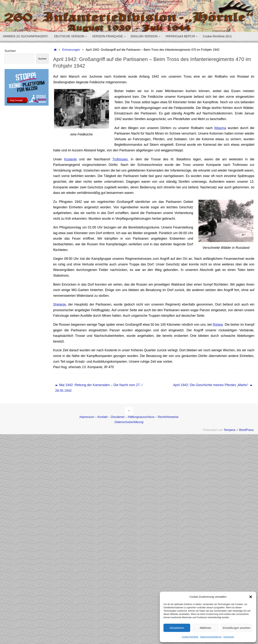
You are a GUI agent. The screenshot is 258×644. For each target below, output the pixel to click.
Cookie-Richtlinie (190, 637)
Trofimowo (120, 159)
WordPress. (247, 430)
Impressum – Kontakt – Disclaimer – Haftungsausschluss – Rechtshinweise (129, 417)
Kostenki (70, 159)
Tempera (230, 430)
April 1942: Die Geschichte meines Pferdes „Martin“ (213, 385)
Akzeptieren (177, 628)
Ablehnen (205, 628)
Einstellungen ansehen (237, 628)
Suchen (10, 51)
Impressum (229, 637)
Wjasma (220, 128)
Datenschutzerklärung (211, 637)
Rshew (218, 325)
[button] (251, 597)
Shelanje (60, 304)
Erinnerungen (71, 50)
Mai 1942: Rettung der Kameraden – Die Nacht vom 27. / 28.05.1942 (99, 388)
